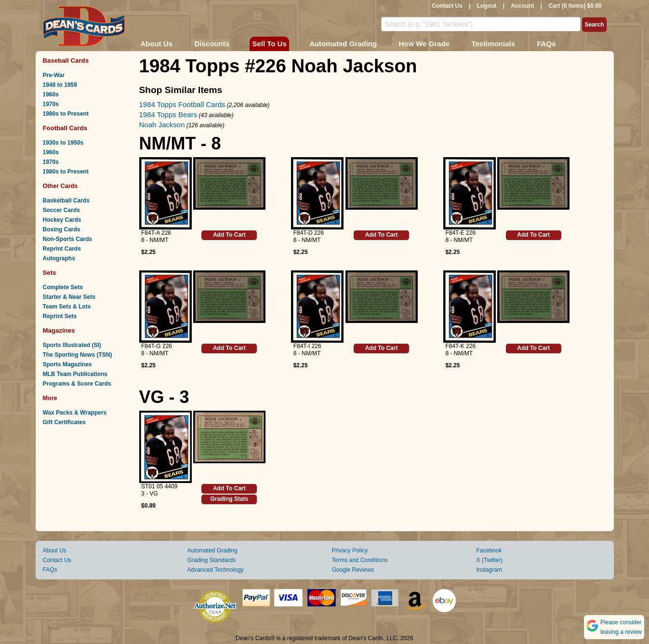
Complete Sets (63, 287)
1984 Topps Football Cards (182, 104)
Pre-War (54, 75)
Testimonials (493, 44)
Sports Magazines (67, 364)
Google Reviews (353, 570)
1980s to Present (66, 114)
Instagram (489, 570)
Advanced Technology (216, 570)
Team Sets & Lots (67, 307)
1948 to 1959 (60, 85)
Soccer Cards (61, 210)
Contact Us (447, 6)
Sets (50, 273)
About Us (157, 44)
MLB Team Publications (75, 374)
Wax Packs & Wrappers (75, 413)
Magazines (59, 330)
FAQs (546, 44)
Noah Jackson (162, 125)
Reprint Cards (62, 249)
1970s (51, 104)
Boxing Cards (62, 229)
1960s (51, 94)
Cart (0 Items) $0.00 (575, 6)
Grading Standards (212, 560)
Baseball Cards (66, 60)
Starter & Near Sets (69, 297)
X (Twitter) (490, 560)
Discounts (212, 44)
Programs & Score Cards (77, 384)
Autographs (59, 258)
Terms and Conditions (360, 560)
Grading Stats (230, 499)
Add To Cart (229, 235)
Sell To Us (269, 44)
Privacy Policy (350, 550)
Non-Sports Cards (68, 239)
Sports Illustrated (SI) (72, 345)
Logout (487, 6)
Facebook (489, 550)
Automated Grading (343, 44)
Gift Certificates (64, 422)
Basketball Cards (66, 201)
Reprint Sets (60, 316)
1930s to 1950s (63, 143)
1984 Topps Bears (168, 114)
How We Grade (424, 44)
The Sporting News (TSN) (78, 355)
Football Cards (65, 128)
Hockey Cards (62, 220)
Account (522, 6)
